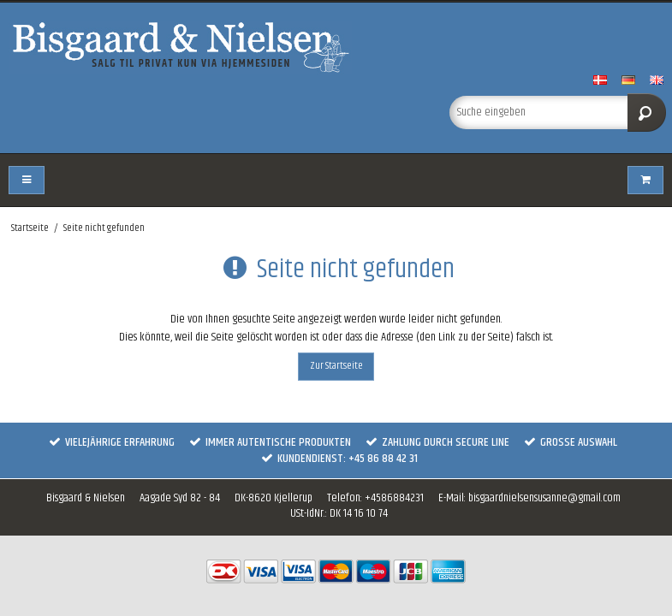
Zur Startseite (336, 366)
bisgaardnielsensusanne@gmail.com (544, 498)
